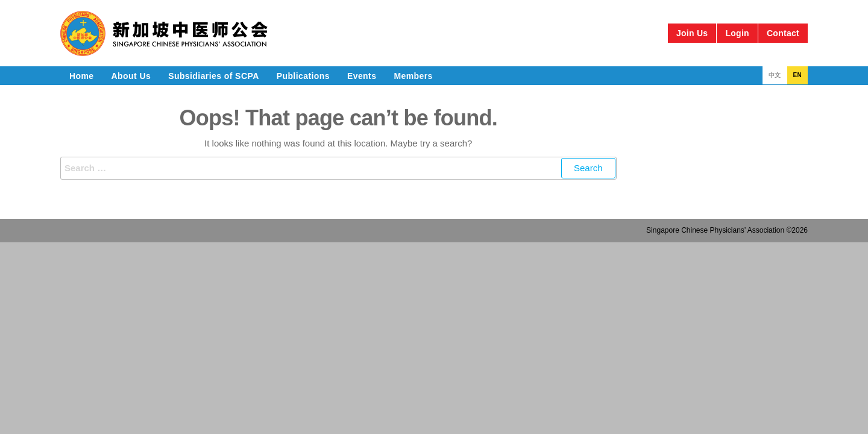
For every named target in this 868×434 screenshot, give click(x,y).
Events (362, 76)
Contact (783, 33)
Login (737, 33)
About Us (131, 76)
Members (413, 76)
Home (82, 76)
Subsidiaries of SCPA (214, 76)
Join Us (692, 33)
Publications (303, 76)
